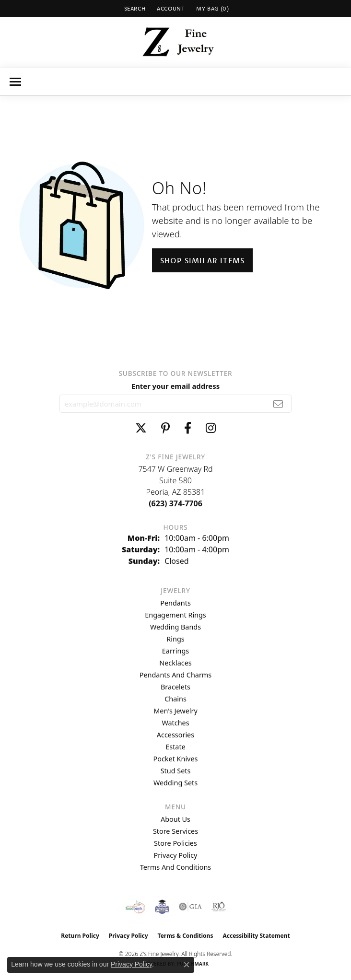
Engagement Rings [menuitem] (175, 615)
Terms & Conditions (186, 936)
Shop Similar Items (203, 260)
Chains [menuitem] (175, 699)
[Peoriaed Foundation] (162, 907)
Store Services (175, 831)
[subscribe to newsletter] (278, 404)
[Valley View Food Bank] (135, 907)
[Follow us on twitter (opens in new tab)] (141, 428)
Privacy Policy (176, 855)
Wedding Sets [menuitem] (175, 783)
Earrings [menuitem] (175, 651)
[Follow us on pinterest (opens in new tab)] (165, 428)
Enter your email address (175, 386)
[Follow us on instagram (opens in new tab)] (211, 428)
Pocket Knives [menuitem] (176, 759)
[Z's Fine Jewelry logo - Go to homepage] (176, 42)
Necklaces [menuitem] (175, 663)
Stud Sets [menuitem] (176, 771)
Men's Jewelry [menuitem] (175, 711)
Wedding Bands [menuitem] (175, 627)
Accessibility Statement (256, 936)
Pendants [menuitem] (175, 603)
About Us (175, 819)
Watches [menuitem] (175, 723)
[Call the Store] (175, 503)
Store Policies (175, 843)
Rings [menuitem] (175, 639)
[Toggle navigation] (15, 82)
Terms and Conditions (175, 867)
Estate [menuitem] (175, 747)
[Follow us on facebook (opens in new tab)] (188, 428)
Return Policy (80, 936)
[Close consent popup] (187, 965)
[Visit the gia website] (190, 907)
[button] (134, 8)
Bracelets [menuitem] (175, 687)
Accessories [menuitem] (175, 735)
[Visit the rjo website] (219, 907)
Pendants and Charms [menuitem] (175, 675)
